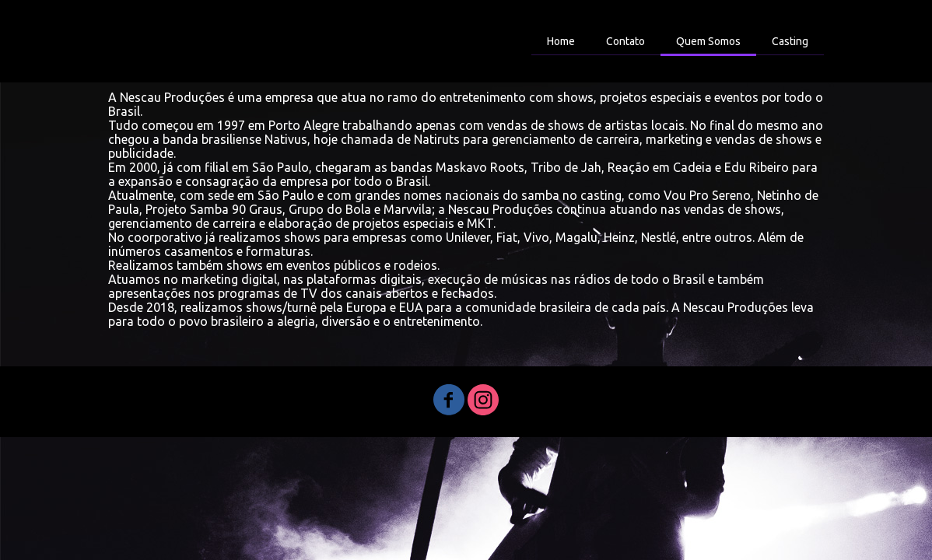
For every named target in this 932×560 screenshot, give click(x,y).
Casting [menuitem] (790, 41)
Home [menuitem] (561, 41)
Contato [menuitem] (625, 41)
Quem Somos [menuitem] (708, 41)
